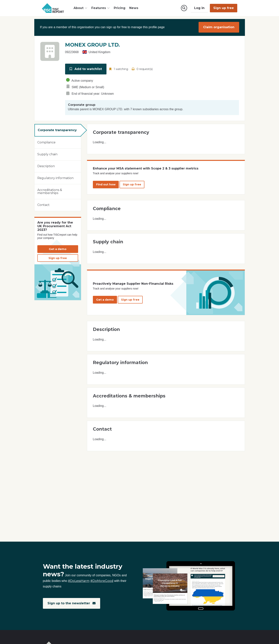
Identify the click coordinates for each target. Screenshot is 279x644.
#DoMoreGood (102, 581)
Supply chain (47, 154)
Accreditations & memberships (50, 191)
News (134, 8)
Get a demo (58, 249)
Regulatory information (55, 178)
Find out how (106, 184)
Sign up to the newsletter (72, 603)
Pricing (120, 8)
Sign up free (224, 8)
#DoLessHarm (79, 581)
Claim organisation (219, 27)
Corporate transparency (57, 130)
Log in (199, 8)
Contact (43, 204)
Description (46, 166)
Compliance (46, 142)
